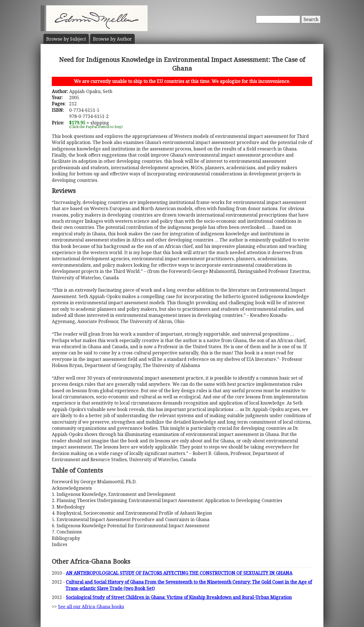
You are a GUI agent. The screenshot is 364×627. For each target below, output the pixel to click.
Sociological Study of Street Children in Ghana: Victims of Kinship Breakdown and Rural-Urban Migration (179, 597)
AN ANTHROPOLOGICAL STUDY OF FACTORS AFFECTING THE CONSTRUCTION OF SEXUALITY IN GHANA (179, 573)
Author (112, 39)
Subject (66, 39)
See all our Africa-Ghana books (91, 607)
